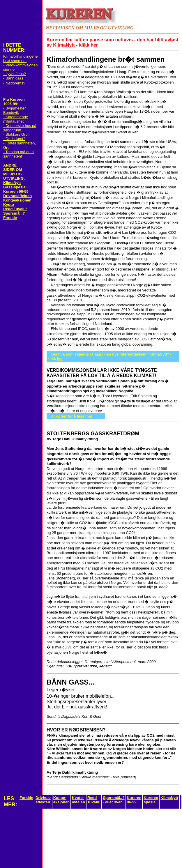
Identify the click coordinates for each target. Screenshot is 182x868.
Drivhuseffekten (17, 196)
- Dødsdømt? (14, 139)
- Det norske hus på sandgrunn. (20, 128)
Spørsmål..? (14, 213)
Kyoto (9, 205)
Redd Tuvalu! (15, 209)
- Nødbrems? (14, 83)
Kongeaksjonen (17, 200)
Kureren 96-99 (16, 191)
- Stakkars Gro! (16, 134)
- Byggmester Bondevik (14, 110)
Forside (10, 218)
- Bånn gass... (15, 78)
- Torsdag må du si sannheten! (19, 154)
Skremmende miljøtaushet (16, 119)
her (60, 359)
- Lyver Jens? (15, 74)
